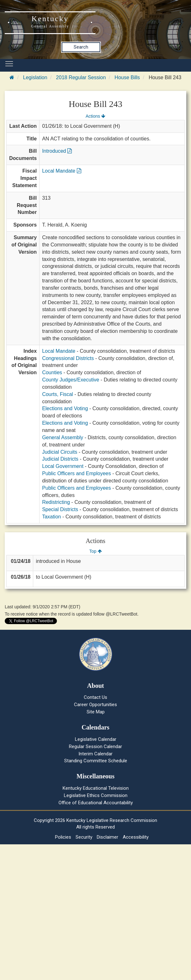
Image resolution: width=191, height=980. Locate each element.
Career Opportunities (95, 705)
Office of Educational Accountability (96, 803)
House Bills (127, 77)
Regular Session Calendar (95, 747)
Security (84, 837)
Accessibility (136, 837)
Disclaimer (108, 837)
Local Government (63, 466)
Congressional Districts (68, 358)
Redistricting (56, 502)
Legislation (35, 77)
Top (95, 551)
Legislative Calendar (96, 739)
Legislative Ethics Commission (96, 795)
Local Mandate (62, 171)
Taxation (52, 517)
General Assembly (63, 437)
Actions (95, 116)
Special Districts (60, 509)
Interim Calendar (95, 754)
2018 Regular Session (81, 77)
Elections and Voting (65, 408)
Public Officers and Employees (77, 473)
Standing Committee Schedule (96, 761)
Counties (52, 372)
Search (81, 47)
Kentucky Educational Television (96, 788)
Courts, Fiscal (58, 394)
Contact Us (95, 697)
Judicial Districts (60, 459)
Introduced (57, 151)
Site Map (96, 712)
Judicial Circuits (60, 452)
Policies (63, 837)
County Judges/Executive (71, 380)
